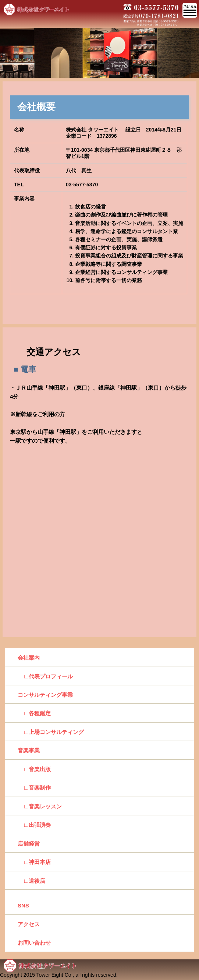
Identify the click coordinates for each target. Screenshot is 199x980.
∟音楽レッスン (40, 806)
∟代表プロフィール (45, 676)
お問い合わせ (34, 943)
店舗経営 (29, 844)
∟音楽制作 (34, 788)
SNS (23, 905)
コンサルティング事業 (45, 695)
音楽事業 (29, 750)
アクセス (29, 924)
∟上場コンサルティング (51, 732)
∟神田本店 (34, 862)
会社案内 (29, 658)
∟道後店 (31, 881)
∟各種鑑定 (34, 713)
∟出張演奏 (34, 825)
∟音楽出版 (34, 769)
